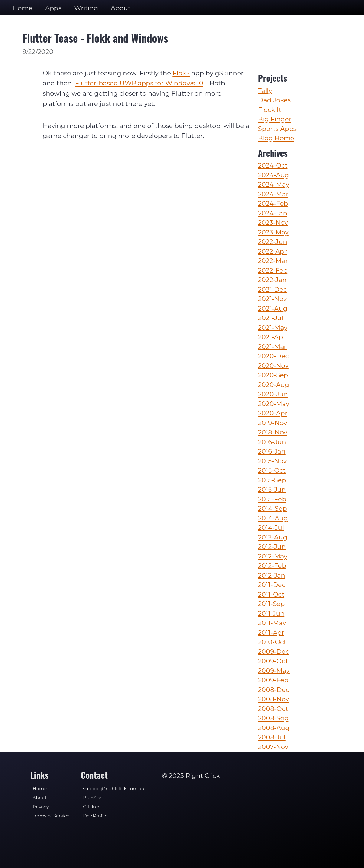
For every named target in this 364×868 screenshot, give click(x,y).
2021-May (273, 328)
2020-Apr (273, 413)
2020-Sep (273, 375)
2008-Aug (274, 728)
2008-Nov (274, 699)
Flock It (270, 110)
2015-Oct (272, 470)
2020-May (274, 404)
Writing (86, 8)
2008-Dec (274, 690)
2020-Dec (274, 356)
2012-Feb (272, 566)
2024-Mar (273, 194)
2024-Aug (274, 175)
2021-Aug (273, 308)
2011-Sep (271, 604)
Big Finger (275, 119)
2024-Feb (273, 203)
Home (23, 8)
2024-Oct (273, 165)
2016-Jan (272, 451)
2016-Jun (272, 442)
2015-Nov (272, 461)
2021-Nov (272, 299)
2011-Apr (271, 632)
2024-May (274, 184)
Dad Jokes (274, 100)
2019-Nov (273, 423)
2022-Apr (272, 251)
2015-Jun (272, 489)
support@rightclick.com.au (114, 789)
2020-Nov (273, 366)
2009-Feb (273, 680)
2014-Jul (271, 527)
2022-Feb (273, 270)
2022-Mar (273, 261)
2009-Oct (273, 661)
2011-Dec (272, 585)
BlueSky (92, 798)
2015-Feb (272, 499)
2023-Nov (273, 223)
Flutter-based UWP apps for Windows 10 (139, 83)
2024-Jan (273, 213)
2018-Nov (273, 432)
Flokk (181, 73)
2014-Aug (273, 518)
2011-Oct (271, 594)
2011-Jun (271, 613)
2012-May (273, 556)
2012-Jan (272, 575)
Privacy (41, 807)
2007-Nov (273, 747)
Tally (265, 91)
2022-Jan (272, 280)
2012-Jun (272, 547)
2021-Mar (272, 347)
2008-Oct (273, 709)
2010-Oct (272, 642)
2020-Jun (273, 394)
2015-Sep (272, 480)
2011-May (272, 623)
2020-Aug (274, 385)
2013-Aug (273, 537)
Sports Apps (277, 129)
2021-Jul (271, 318)
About (121, 8)
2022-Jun (273, 242)
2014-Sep (272, 508)
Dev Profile (95, 816)
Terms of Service (51, 816)
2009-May (274, 671)
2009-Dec (274, 652)
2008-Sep (273, 718)
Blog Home (276, 138)
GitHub (91, 807)
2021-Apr (272, 337)
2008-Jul (272, 737)
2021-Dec (272, 289)
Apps (53, 8)
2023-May (273, 232)
